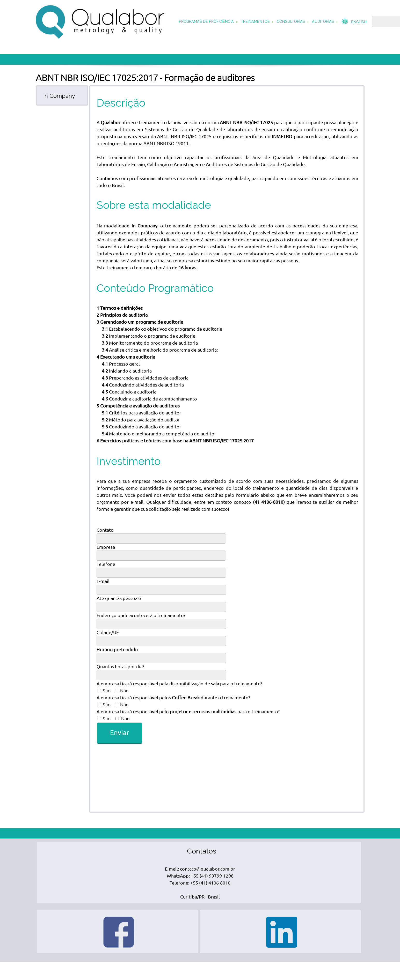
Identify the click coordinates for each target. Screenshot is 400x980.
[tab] (62, 95)
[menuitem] (207, 22)
